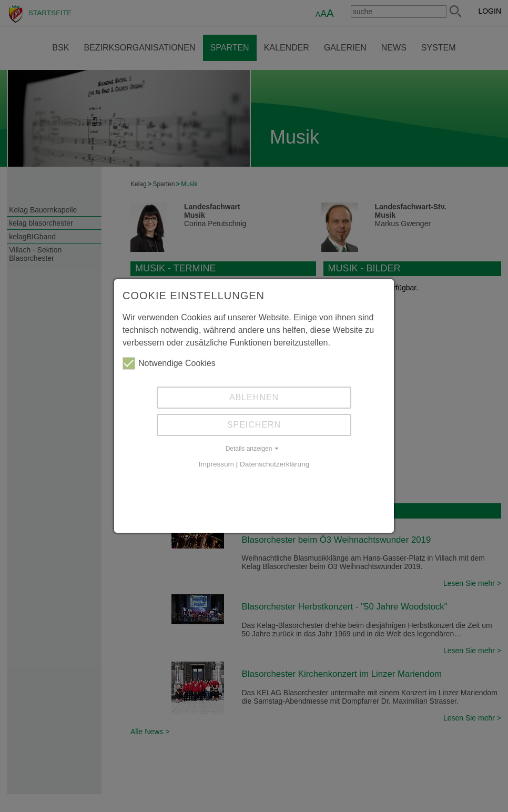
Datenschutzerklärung (275, 464)
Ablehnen (254, 397)
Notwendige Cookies (169, 363)
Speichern (254, 425)
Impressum (216, 464)
